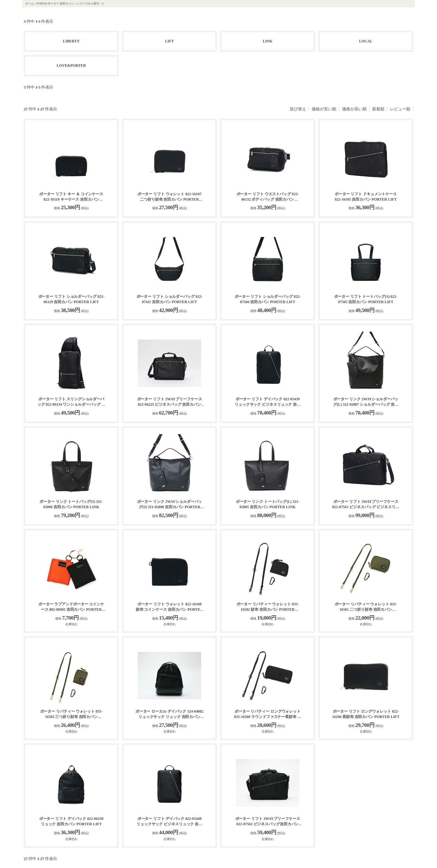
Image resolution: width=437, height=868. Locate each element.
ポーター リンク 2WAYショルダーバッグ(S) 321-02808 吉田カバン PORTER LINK (170, 505)
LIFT (169, 41)
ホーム (30, 3)
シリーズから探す (88, 3)
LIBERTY (71, 41)
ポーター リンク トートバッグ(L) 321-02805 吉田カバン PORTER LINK (268, 504)
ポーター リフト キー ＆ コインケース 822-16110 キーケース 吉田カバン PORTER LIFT (71, 197)
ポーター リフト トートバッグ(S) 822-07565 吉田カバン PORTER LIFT (366, 299)
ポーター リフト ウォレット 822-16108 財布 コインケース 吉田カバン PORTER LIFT (169, 607)
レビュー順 (400, 109)
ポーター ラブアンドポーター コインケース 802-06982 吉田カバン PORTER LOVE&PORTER (71, 607)
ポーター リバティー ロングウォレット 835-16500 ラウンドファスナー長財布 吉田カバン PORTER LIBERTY (268, 714)
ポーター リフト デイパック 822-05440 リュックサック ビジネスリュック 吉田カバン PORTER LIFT (169, 822)
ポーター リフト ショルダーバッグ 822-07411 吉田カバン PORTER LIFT (170, 299)
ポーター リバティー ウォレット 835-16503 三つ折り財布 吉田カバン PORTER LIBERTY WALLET (71, 714)
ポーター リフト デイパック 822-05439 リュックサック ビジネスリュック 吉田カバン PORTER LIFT (268, 402)
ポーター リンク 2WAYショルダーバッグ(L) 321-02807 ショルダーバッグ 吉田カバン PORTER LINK (366, 402)
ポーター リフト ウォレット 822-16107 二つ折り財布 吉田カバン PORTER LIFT (170, 197)
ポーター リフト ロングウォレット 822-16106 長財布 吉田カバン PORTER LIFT (366, 714)
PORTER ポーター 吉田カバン (55, 3)
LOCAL (366, 41)
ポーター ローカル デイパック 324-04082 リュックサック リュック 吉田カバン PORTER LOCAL (170, 714)
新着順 (378, 109)
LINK (268, 41)
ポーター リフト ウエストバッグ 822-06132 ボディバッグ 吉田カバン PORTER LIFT (268, 197)
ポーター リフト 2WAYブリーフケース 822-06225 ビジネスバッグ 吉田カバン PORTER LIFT (170, 402)
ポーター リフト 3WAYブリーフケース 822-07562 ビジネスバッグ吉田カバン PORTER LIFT (268, 822)
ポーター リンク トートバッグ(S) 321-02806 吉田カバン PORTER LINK (71, 504)
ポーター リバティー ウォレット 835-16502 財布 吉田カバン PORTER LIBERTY (268, 607)
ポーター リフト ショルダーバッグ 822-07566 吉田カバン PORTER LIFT (268, 299)
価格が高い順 (354, 109)
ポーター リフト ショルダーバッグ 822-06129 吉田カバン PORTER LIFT (71, 299)
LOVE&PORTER (71, 66)
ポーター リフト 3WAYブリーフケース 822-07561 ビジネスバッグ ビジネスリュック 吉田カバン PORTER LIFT (366, 505)
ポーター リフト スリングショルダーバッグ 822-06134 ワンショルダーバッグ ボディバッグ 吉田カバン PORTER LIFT (71, 402)
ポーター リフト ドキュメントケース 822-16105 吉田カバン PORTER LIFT (366, 197)
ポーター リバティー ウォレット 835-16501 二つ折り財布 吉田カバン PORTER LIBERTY (366, 607)
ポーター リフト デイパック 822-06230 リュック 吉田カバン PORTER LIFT (71, 821)
